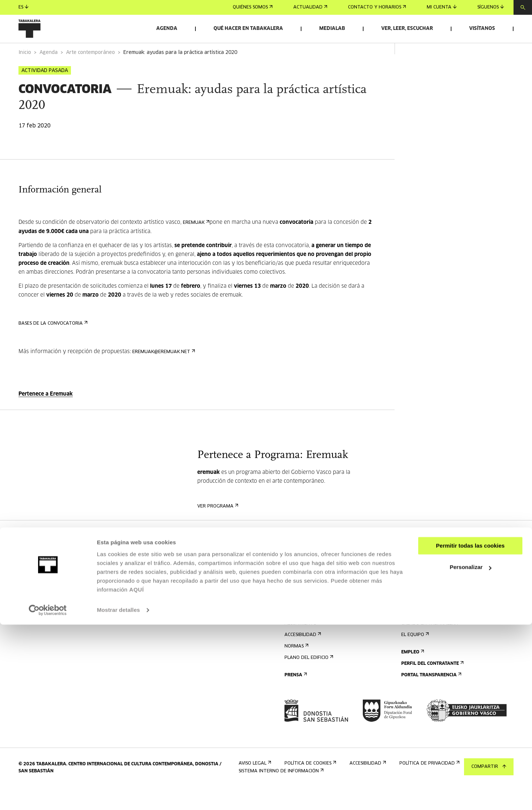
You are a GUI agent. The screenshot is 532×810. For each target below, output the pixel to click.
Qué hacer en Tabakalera (248, 29)
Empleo (412, 673)
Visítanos (482, 29)
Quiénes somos (253, 7)
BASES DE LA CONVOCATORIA (52, 344)
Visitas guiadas (305, 633)
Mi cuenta (442, 7)
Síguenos (491, 7)
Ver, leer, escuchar (407, 29)
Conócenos (416, 610)
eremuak (195, 243)
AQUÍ (137, 775)
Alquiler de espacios (429, 569)
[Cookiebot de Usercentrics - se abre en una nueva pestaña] (48, 796)
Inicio (25, 73)
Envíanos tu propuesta (432, 581)
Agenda (167, 29)
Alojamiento (302, 644)
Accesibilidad (302, 655)
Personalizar (470, 753)
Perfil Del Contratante (432, 684)
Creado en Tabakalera (431, 644)
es (23, 7)
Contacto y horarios (377, 7)
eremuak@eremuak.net (163, 372)
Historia (413, 633)
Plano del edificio (308, 678)
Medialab (332, 29)
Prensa (295, 696)
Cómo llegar (302, 621)
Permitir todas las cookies (470, 731)
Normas (296, 667)
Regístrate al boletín (313, 569)
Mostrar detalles (118, 795)
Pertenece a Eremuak (46, 415)
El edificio (415, 621)
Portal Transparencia (431, 696)
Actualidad (310, 7)
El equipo (414, 655)
